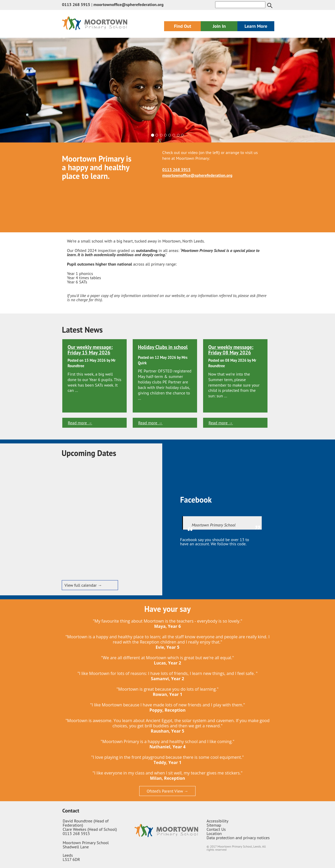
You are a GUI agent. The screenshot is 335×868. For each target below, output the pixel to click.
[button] (25, 90)
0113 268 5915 (76, 4)
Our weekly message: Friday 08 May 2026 (231, 350)
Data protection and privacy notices (238, 838)
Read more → (80, 423)
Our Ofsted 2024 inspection (92, 250)
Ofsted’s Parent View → (168, 791)
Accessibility (217, 821)
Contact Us (216, 829)
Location (214, 833)
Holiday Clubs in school (163, 347)
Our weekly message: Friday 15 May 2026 (90, 350)
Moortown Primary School (214, 525)
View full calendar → (83, 585)
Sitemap (214, 825)
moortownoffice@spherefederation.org (129, 4)
